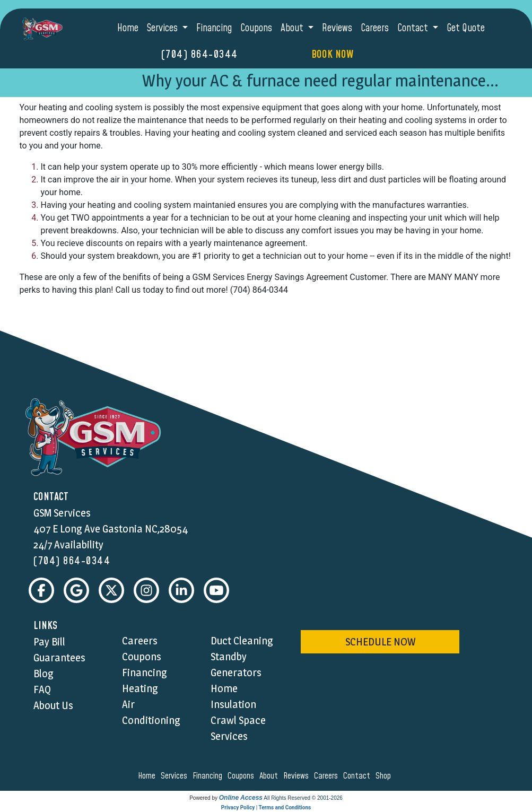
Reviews (337, 28)
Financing (214, 28)
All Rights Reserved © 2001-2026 (303, 798)
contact (358, 776)
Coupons (256, 28)
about (270, 776)
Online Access (241, 798)
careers (328, 776)
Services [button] (163, 28)
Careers (375, 28)
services (176, 776)
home (148, 776)
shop (385, 776)
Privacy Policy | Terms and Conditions (266, 807)
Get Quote (466, 28)
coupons (242, 776)
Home (128, 28)
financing (209, 776)
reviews (298, 776)
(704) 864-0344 (200, 55)
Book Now (332, 55)
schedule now (380, 642)
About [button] (293, 28)
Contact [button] (414, 28)
